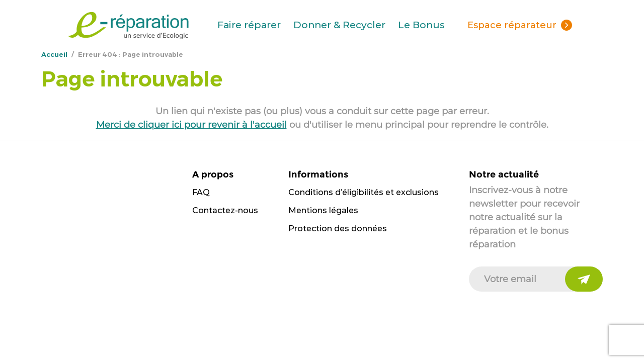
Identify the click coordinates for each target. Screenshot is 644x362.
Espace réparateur (512, 25)
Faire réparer (249, 25)
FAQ (201, 192)
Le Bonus (421, 25)
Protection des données (338, 229)
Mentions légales (323, 210)
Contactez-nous (225, 210)
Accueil (54, 54)
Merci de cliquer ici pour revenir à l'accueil (191, 125)
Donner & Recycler (339, 25)
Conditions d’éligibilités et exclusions (364, 192)
